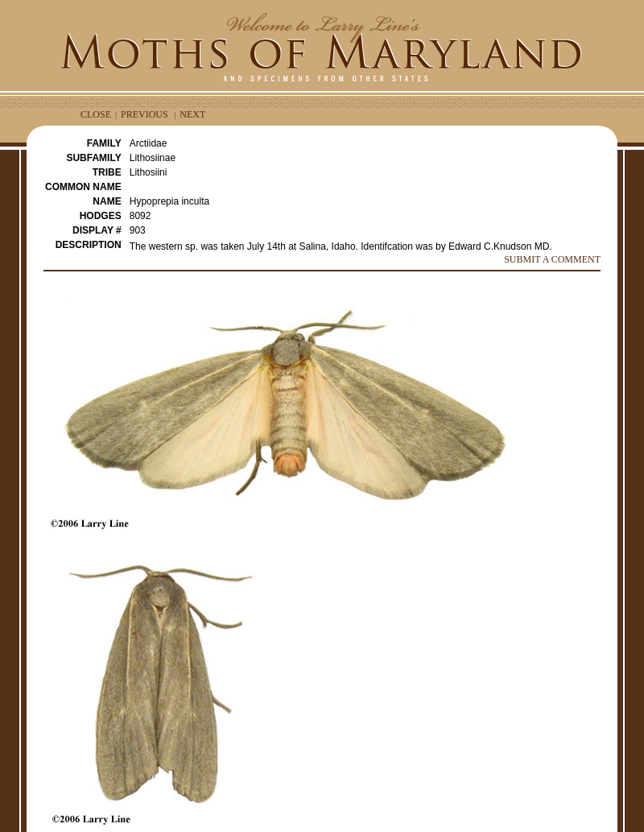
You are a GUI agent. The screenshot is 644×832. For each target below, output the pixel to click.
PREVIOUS (144, 114)
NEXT (192, 114)
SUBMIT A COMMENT (552, 259)
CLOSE (96, 114)
